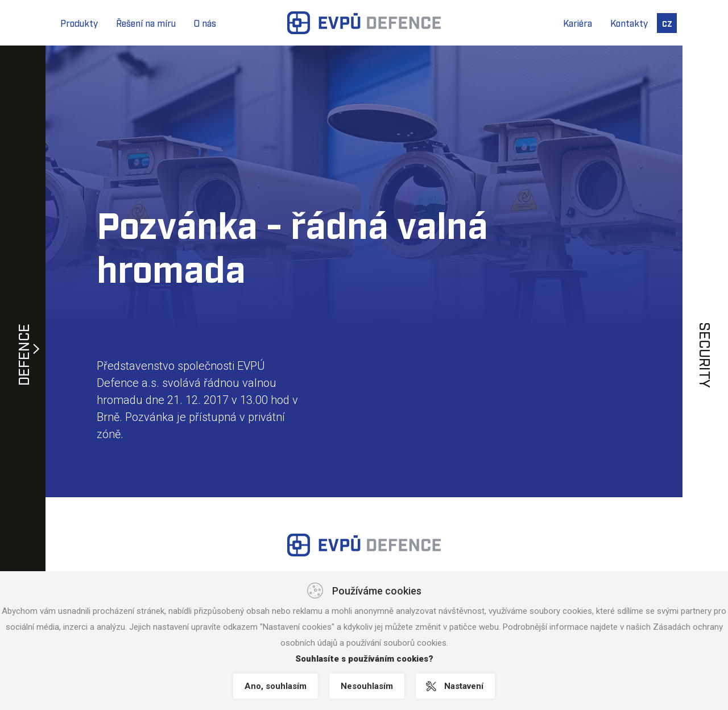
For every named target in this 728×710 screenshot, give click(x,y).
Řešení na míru (146, 23)
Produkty (79, 23)
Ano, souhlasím (276, 686)
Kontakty (629, 23)
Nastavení (464, 686)
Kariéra (578, 23)
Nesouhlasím (367, 686)
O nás (205, 23)
